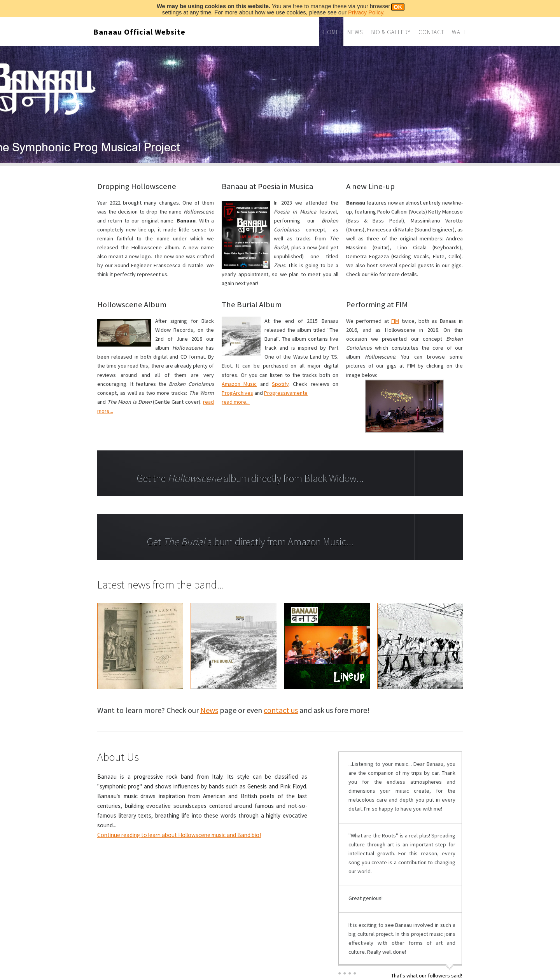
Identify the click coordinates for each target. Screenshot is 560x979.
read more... (236, 402)
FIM (395, 321)
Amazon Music (239, 384)
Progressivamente (286, 393)
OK (398, 7)
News (355, 32)
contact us (281, 710)
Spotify (280, 384)
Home (331, 32)
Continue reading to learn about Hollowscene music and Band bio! (179, 835)
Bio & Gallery (391, 32)
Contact (431, 32)
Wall (459, 32)
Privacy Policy (366, 12)
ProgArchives (237, 393)
